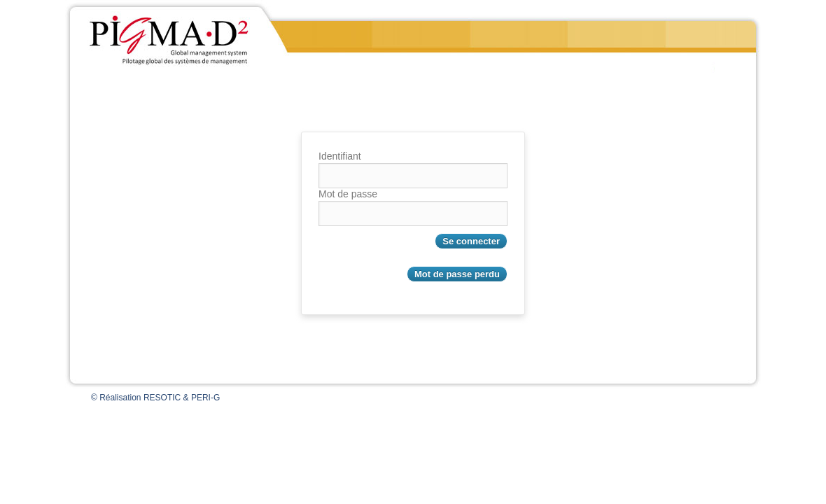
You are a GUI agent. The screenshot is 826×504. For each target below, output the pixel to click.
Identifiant (340, 156)
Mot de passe (348, 194)
